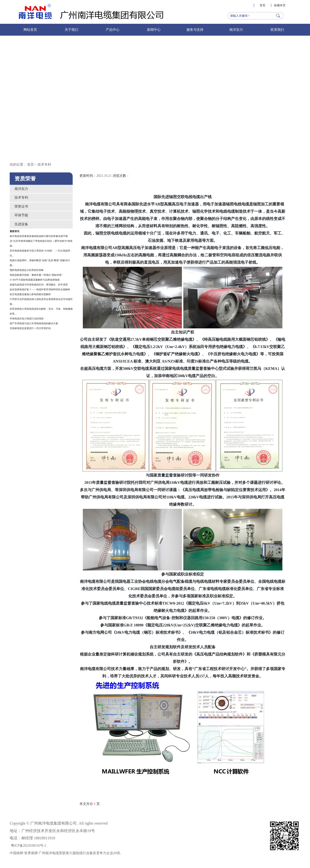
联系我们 (277, 30)
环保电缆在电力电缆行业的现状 (27, 319)
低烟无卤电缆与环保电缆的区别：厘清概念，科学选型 (39, 285)
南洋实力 (236, 30)
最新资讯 (15, 231)
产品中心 (113, 30)
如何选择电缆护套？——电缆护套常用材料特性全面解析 (40, 289)
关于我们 (71, 30)
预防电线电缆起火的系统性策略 (27, 270)
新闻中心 (154, 30)
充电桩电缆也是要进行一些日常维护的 (30, 328)
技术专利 (44, 165)
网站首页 (30, 30)
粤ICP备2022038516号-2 (28, 846)
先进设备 (21, 224)
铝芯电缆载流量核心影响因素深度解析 (30, 294)
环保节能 (21, 215)
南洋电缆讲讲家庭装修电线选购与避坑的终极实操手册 (39, 236)
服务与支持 (195, 30)
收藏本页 (280, 5)
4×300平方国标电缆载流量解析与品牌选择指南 (35, 280)
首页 (263, 5)
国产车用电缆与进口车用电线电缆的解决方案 (34, 323)
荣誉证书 (21, 207)
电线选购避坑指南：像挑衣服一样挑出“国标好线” (36, 275)
